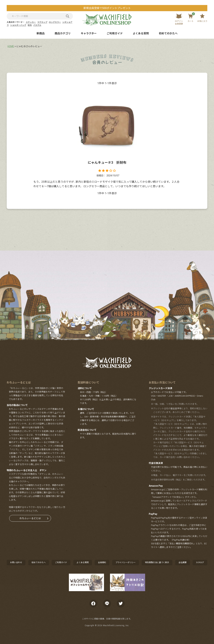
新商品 (41, 33)
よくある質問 (141, 33)
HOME (11, 46)
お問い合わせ (16, 562)
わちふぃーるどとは (30, 518)
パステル (37, 25)
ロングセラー (55, 22)
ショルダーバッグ (18, 25)
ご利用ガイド (115, 33)
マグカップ (42, 22)
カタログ (200, 562)
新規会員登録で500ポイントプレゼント (107, 8)
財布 (30, 25)
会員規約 (102, 562)
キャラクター (89, 33)
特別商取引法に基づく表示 (157, 562)
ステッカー (31, 22)
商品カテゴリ (63, 33)
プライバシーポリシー (126, 562)
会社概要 (183, 562)
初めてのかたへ (168, 33)
